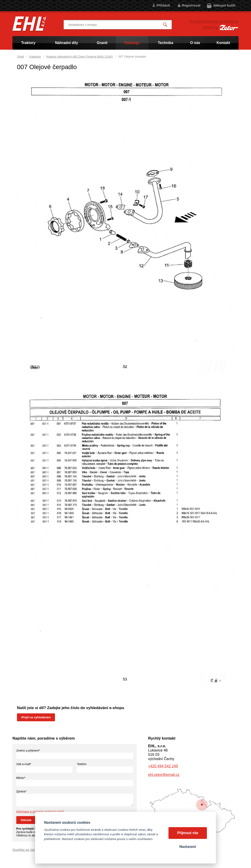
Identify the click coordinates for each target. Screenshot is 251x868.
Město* (21, 778)
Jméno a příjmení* (28, 750)
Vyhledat (165, 25)
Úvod (20, 57)
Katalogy (35, 57)
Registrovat (191, 5)
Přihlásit (163, 5)
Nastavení (188, 847)
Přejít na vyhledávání (36, 717)
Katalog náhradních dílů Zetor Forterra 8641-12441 (80, 57)
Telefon (82, 764)
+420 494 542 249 (163, 766)
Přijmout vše (188, 833)
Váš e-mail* (24, 764)
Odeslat (26, 820)
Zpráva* (21, 791)
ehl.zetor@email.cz (164, 775)
